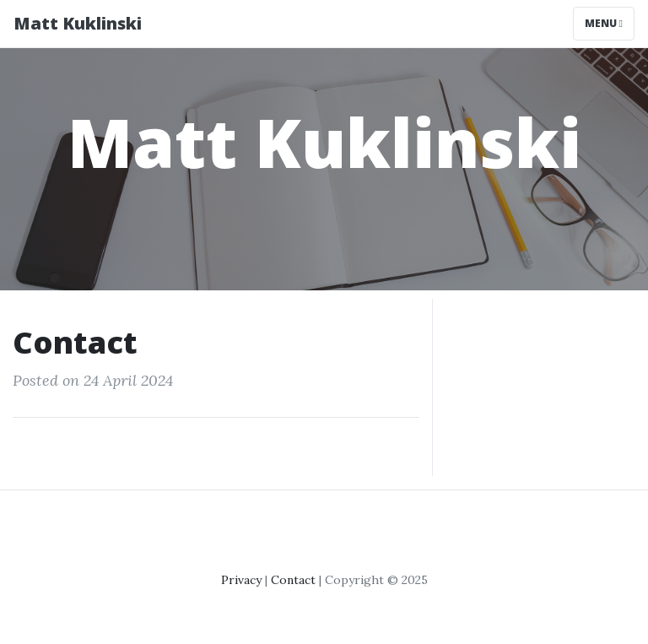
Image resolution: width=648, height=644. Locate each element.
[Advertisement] (540, 383)
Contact (293, 580)
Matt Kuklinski (78, 23)
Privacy (241, 580)
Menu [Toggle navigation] (604, 23)
